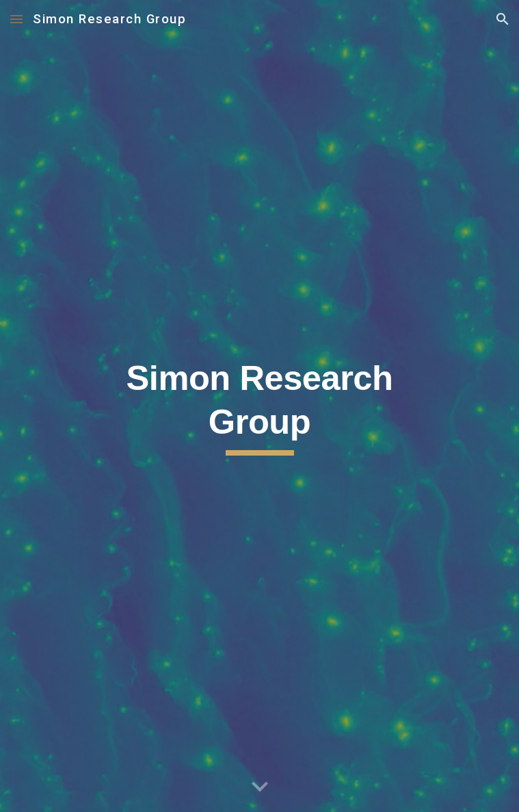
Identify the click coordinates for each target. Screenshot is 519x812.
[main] (259, 406)
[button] (16, 19)
